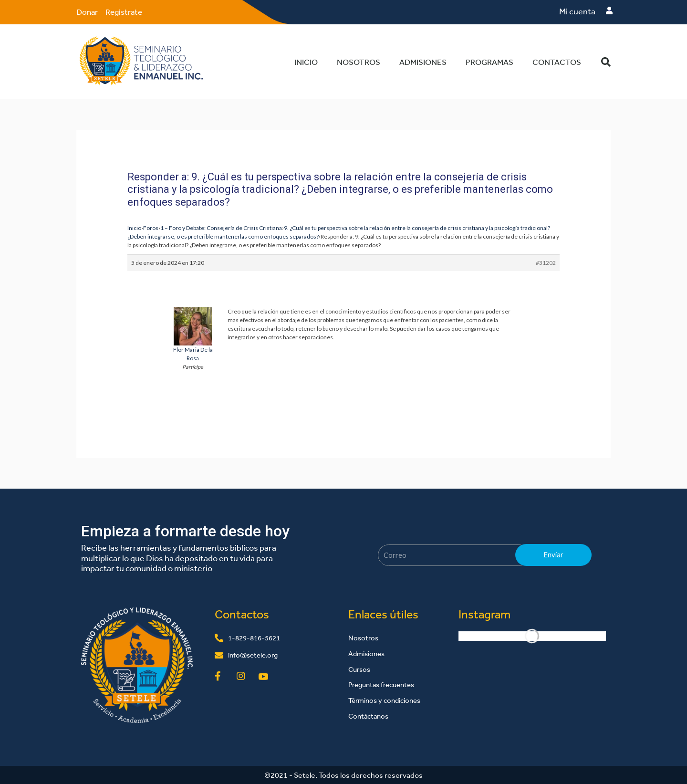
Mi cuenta (577, 11)
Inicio (306, 61)
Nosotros (359, 61)
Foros (151, 227)
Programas (489, 61)
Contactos (557, 61)
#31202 (546, 262)
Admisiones (423, 61)
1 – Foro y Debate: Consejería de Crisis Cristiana (221, 227)
